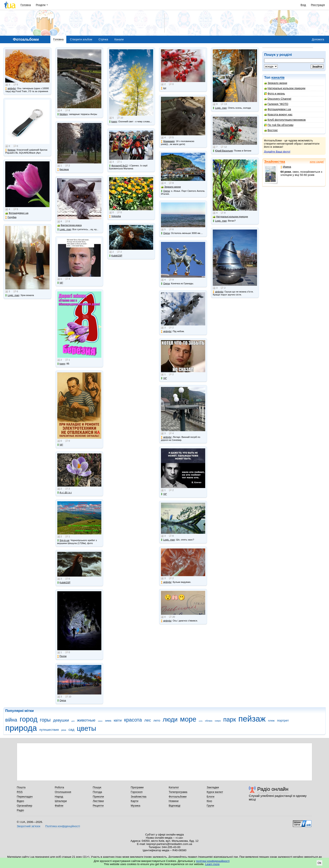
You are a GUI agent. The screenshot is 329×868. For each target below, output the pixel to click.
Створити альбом (81, 39)
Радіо (20, 810)
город (29, 719)
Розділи (41, 5)
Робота (59, 787)
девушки (61, 720)
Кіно (209, 801)
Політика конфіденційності (63, 826)
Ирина (286, 167)
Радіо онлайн (273, 789)
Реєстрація (318, 5)
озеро (218, 721)
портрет (283, 720)
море (188, 719)
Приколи (98, 797)
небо (201, 721)
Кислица (63, 169)
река (64, 730)
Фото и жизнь (275, 93)
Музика (135, 806)
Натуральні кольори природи (285, 88)
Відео (20, 801)
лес (148, 720)
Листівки (98, 801)
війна (11, 720)
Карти (134, 801)
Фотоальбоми (178, 797)
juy (164, 88)
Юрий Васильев (223, 151)
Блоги (211, 797)
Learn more (212, 864)
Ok (319, 863)
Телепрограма (178, 792)
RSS (20, 792)
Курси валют (215, 792)
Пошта (21, 787)
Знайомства (275, 162)
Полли (62, 656)
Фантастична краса (69, 225)
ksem (61, 364)
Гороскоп (137, 792)
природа (21, 728)
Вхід (303, 5)
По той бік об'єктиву (279, 125)
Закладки (213, 787)
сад (72, 730)
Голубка (11, 217)
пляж (271, 721)
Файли (59, 806)
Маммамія (168, 141)
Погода (97, 792)
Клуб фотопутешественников (285, 120)
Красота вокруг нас (278, 114)
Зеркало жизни (276, 83)
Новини (174, 801)
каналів (278, 78)
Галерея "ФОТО (276, 104)
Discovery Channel (278, 99)
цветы (86, 728)
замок (100, 721)
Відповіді (175, 806)
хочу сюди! (317, 162)
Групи (210, 806)
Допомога (318, 39)
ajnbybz (10, 88)
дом (73, 721)
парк (230, 719)
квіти (118, 720)
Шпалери (61, 801)
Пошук (97, 787)
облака (209, 721)
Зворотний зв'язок (29, 826)
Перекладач (25, 797)
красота (133, 720)
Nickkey (63, 114)
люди (170, 719)
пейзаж (252, 719)
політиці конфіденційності (213, 861)
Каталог (174, 787)
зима (108, 721)
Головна (26, 5)
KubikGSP (64, 583)
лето (157, 720)
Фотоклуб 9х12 (118, 166)
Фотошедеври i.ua (278, 109)
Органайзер (24, 806)
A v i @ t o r (65, 493)
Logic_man (12, 295)
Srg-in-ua (63, 540)
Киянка (10, 150)
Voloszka (115, 216)
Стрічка (103, 39)
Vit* (60, 283)
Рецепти (98, 806)
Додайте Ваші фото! (277, 152)
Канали (119, 39)
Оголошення (63, 792)
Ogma (62, 700)
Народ (59, 797)
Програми (137, 787)
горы (45, 720)
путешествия (49, 730)
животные (86, 720)
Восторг (271, 130)
